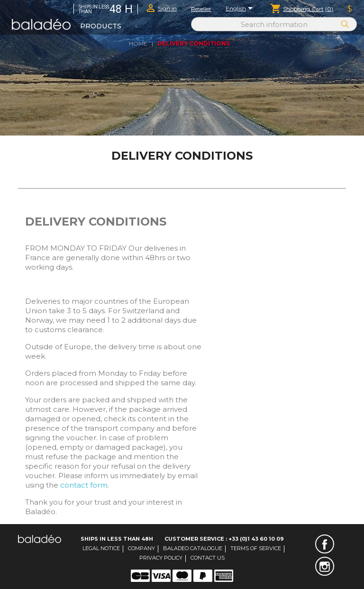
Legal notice (101, 548)
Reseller (201, 9)
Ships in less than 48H (117, 539)
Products (101, 26)
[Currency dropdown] (350, 9)
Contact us (208, 558)
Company (141, 548)
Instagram (325, 566)
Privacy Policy (161, 558)
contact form (84, 485)
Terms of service (256, 548)
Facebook (325, 544)
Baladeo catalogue (193, 548)
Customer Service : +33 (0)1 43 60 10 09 (224, 539)
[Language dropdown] (241, 9)
